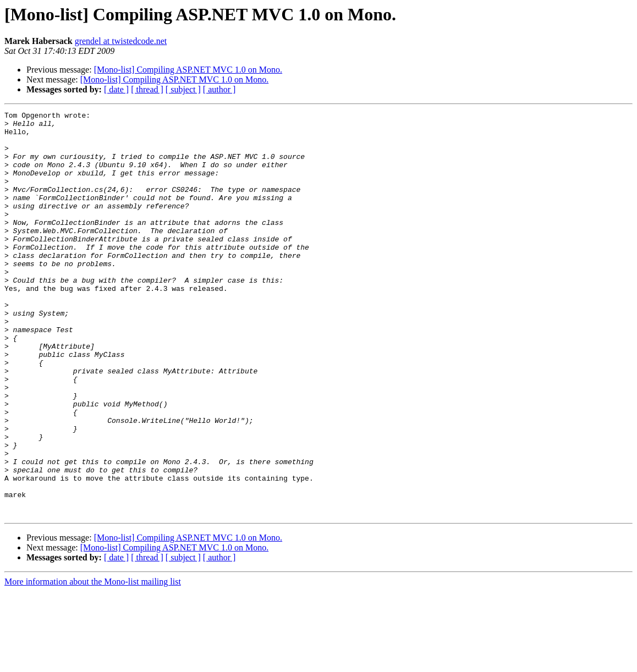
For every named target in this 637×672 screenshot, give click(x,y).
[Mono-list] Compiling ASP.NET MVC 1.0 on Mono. (188, 70)
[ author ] (219, 89)
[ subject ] (183, 89)
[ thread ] (147, 89)
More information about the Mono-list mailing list (93, 662)
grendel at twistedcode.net (121, 41)
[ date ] (116, 89)
